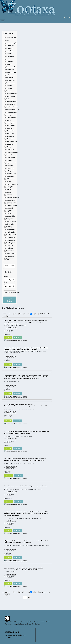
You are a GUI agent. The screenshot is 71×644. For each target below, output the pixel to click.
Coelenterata (9, 72)
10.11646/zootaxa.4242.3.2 (11, 549)
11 (20, 314)
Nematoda (9, 150)
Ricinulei (9, 208)
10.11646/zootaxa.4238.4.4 (11, 575)
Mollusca (9, 144)
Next (8, 316)
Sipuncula (9, 224)
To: (6, 283)
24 (49, 314)
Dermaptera (9, 83)
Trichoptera (9, 243)
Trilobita (9, 245)
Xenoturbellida (9, 253)
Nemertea (9, 155)
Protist (9, 192)
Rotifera (9, 213)
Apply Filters (10, 300)
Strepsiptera (9, 229)
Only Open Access (9, 293)
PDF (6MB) (8, 421)
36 (5, 316)
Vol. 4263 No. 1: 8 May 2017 (12, 492)
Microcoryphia (9, 142)
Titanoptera (9, 240)
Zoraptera (9, 256)
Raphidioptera (9, 205)
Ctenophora (9, 80)
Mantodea (9, 133)
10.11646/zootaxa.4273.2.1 (11, 440)
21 (42, 314)
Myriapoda (9, 147)
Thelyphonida (9, 235)
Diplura (9, 86)
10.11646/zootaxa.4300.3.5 (11, 329)
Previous (5, 314)
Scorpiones (9, 219)
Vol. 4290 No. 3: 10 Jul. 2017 (12, 355)
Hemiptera (9, 115)
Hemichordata (9, 112)
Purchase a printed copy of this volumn (16, 340)
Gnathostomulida (9, 109)
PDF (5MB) (8, 337)
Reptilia (9, 211)
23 (47, 314)
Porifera (9, 189)
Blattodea (9, 62)
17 (33, 314)
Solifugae (9, 227)
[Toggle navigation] (3, 21)
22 (44, 314)
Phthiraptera (9, 179)
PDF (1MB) (8, 365)
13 (24, 314)
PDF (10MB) (8, 501)
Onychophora (9, 163)
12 (22, 314)
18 (35, 314)
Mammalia (9, 131)
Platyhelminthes (9, 184)
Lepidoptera (9, 125)
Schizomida (9, 216)
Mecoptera (9, 136)
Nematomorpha (9, 152)
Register (61, 18)
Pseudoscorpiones (9, 197)
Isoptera (9, 120)
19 (38, 314)
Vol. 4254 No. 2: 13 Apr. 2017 (12, 521)
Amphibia (9, 48)
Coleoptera (9, 70)
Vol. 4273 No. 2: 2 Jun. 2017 (12, 439)
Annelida (9, 51)
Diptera (9, 88)
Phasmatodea (9, 174)
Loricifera (9, 128)
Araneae (9, 54)
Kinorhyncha (9, 123)
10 (18, 314)
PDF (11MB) (8, 475)
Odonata (9, 160)
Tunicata (9, 248)
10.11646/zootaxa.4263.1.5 (11, 493)
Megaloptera (9, 139)
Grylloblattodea (9, 107)
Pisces (9, 182)
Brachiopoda (9, 67)
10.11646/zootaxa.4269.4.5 (11, 467)
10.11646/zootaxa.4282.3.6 (11, 385)
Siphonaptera (9, 221)
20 (40, 314)
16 (31, 314)
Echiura (9, 91)
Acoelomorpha (9, 43)
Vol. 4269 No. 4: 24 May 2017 (12, 466)
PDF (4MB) (8, 583)
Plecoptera (9, 187)
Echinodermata (9, 94)
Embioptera (9, 96)
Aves (8, 59)
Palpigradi (9, 171)
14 (27, 314)
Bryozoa (9, 64)
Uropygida (9, 251)
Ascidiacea (9, 56)
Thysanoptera (9, 237)
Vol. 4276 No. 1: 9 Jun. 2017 (12, 411)
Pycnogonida (9, 203)
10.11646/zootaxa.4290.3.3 (11, 356)
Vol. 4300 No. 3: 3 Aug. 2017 (12, 328)
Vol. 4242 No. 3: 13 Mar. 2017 (12, 548)
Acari (8, 40)
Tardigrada (9, 232)
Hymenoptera (9, 117)
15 (29, 314)
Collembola (9, 75)
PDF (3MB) (8, 530)
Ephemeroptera (9, 101)
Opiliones (9, 166)
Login (68, 18)
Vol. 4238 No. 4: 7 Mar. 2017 (12, 574)
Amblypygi (9, 46)
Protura (9, 195)
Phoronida (9, 176)
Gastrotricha (9, 104)
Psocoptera (9, 200)
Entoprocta (9, 99)
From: (6, 276)
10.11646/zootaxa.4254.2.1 (11, 522)
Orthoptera (9, 168)
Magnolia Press (19, 624)
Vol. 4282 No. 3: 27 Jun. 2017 (12, 384)
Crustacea (9, 78)
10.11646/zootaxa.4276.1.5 (11, 413)
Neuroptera (9, 158)
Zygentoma (9, 259)
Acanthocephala (9, 38)
